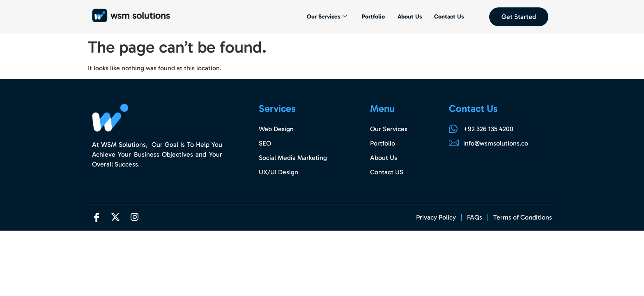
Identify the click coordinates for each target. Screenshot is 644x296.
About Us (408, 17)
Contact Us (448, 17)
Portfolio (371, 17)
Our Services (323, 17)
